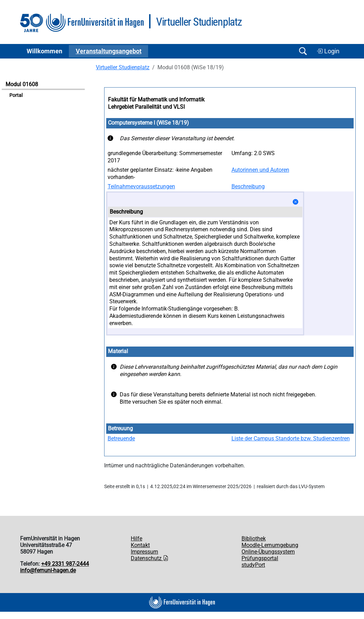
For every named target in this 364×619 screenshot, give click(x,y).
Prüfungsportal (260, 558)
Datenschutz (150, 558)
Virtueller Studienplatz (123, 67)
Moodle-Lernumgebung (270, 545)
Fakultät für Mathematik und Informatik (156, 100)
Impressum (144, 552)
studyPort (253, 565)
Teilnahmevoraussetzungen (141, 186)
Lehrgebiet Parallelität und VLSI (146, 107)
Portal (16, 95)
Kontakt (140, 545)
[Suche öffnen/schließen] (303, 51)
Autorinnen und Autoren (260, 170)
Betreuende (121, 438)
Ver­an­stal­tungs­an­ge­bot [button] (109, 51)
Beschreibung (248, 186)
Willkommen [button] (44, 51)
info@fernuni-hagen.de (48, 570)
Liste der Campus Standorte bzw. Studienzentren (291, 438)
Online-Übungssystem (268, 552)
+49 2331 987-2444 (65, 564)
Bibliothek (254, 539)
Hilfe (136, 539)
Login (328, 51)
